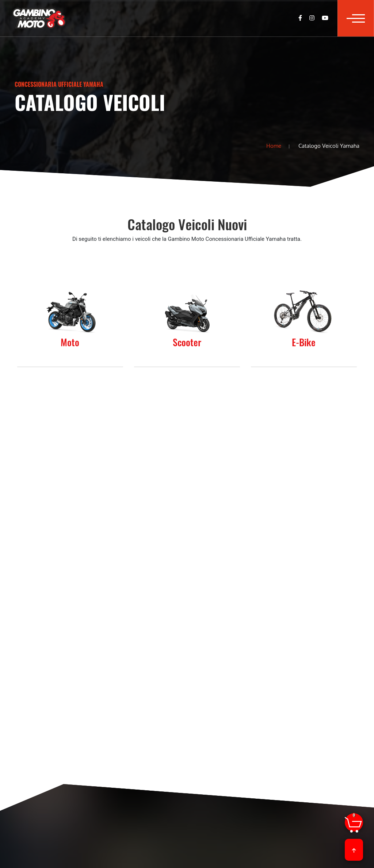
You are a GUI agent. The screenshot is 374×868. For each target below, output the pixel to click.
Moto (70, 342)
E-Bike (304, 342)
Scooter (187, 342)
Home (274, 146)
